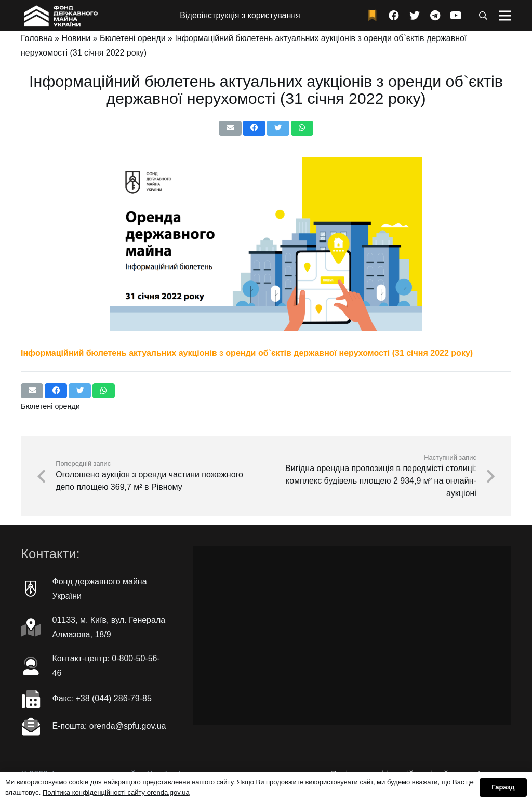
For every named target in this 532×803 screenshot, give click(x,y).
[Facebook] (394, 16)
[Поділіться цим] (254, 128)
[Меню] (505, 16)
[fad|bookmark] (375, 16)
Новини (76, 38)
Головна (37, 38)
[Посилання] (60, 16)
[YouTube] (456, 16)
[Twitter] (415, 16)
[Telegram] (435, 16)
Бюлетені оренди (133, 38)
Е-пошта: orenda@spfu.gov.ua (109, 726)
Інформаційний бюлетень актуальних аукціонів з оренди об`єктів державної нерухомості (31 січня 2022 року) (247, 353)
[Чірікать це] (278, 128)
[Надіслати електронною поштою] (230, 128)
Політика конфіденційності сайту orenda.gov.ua (116, 792)
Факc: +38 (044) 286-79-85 (102, 698)
